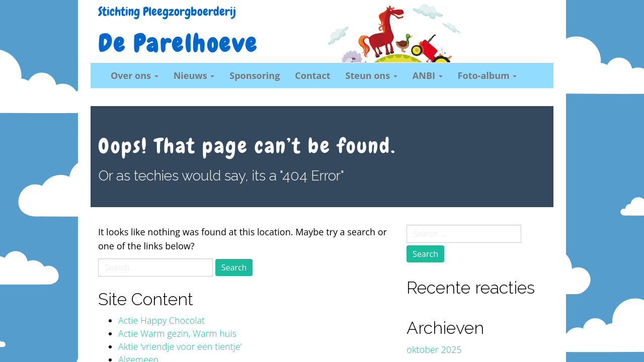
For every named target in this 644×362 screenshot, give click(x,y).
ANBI (428, 75)
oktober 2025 (434, 349)
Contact (312, 75)
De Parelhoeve (178, 44)
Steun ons (372, 75)
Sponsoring (255, 75)
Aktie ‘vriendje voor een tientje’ (180, 346)
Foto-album (488, 75)
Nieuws (194, 75)
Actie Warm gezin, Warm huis (177, 333)
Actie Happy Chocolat (162, 320)
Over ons (135, 75)
